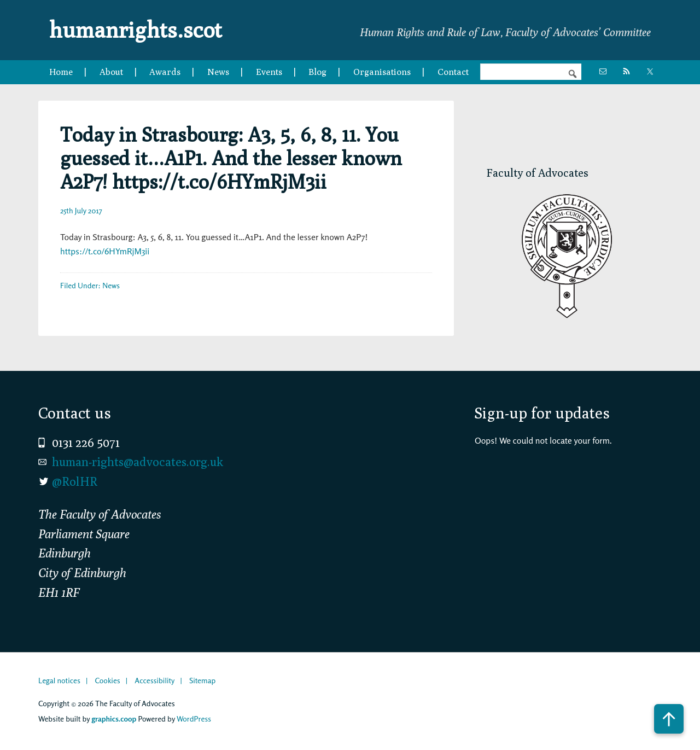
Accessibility (154, 680)
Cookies (107, 680)
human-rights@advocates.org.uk (138, 462)
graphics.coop (114, 719)
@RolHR (75, 481)
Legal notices (59, 680)
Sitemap (202, 680)
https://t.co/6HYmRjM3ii (105, 251)
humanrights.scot (136, 30)
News (111, 285)
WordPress (194, 719)
